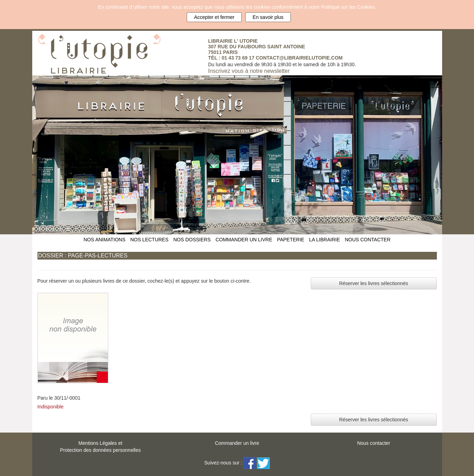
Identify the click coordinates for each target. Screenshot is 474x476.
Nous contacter (373, 443)
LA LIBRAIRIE (324, 240)
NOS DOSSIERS (192, 240)
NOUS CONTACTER (367, 240)
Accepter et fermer (214, 17)
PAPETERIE (291, 240)
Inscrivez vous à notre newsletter (249, 71)
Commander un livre (237, 443)
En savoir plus (268, 17)
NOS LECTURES (149, 240)
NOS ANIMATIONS (104, 240)
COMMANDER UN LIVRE (244, 240)
